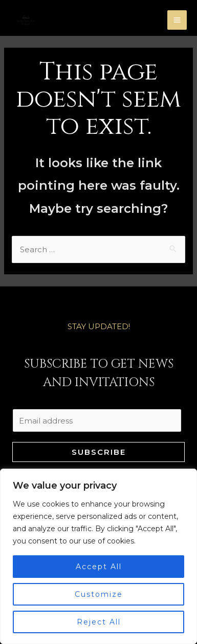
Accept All (99, 567)
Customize (99, 594)
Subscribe (99, 452)
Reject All (99, 622)
